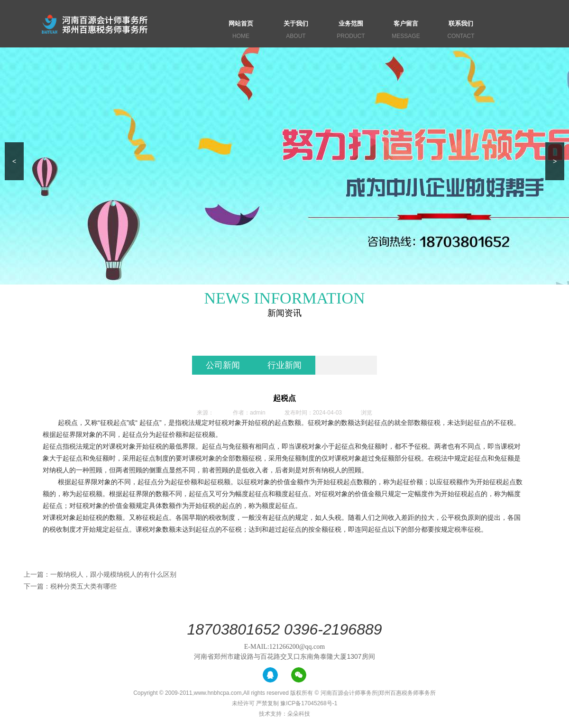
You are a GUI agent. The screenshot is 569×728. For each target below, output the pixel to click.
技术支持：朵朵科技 (284, 714)
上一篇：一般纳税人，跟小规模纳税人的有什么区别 (100, 574)
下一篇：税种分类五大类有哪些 (70, 586)
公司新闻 (223, 365)
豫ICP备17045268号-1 (309, 703)
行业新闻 (284, 365)
